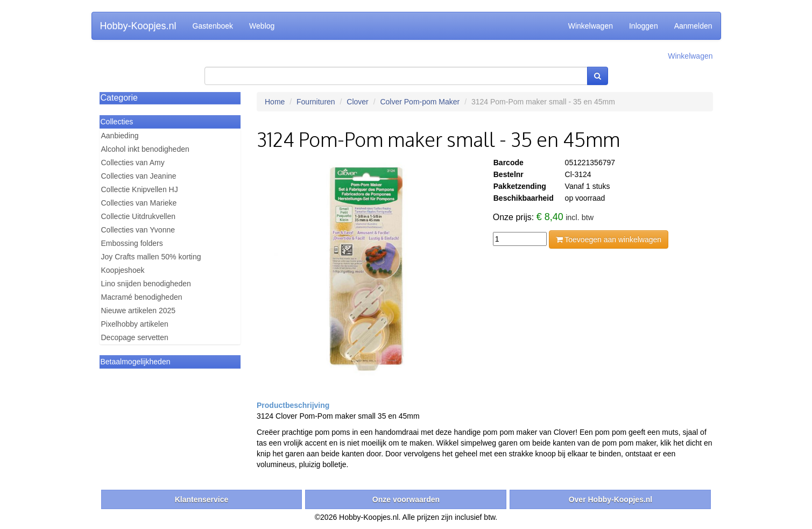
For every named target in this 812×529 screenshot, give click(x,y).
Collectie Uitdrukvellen (139, 216)
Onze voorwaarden (406, 499)
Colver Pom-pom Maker (420, 102)
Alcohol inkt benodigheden (145, 149)
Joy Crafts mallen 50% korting (151, 257)
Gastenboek (213, 26)
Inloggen (644, 26)
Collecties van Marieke (139, 203)
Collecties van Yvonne (138, 230)
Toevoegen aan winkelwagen (609, 239)
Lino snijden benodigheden (146, 284)
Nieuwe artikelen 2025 (139, 311)
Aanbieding (120, 136)
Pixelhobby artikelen (135, 324)
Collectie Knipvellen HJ (140, 189)
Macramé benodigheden (142, 297)
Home (275, 102)
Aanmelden (693, 26)
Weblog (262, 26)
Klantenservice (202, 499)
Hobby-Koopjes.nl (138, 26)
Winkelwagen (591, 26)
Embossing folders (132, 243)
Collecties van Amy (133, 163)
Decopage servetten (135, 337)
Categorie (119, 98)
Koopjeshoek (123, 270)
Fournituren (316, 102)
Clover (357, 102)
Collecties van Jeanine (139, 176)
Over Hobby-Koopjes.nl (611, 499)
